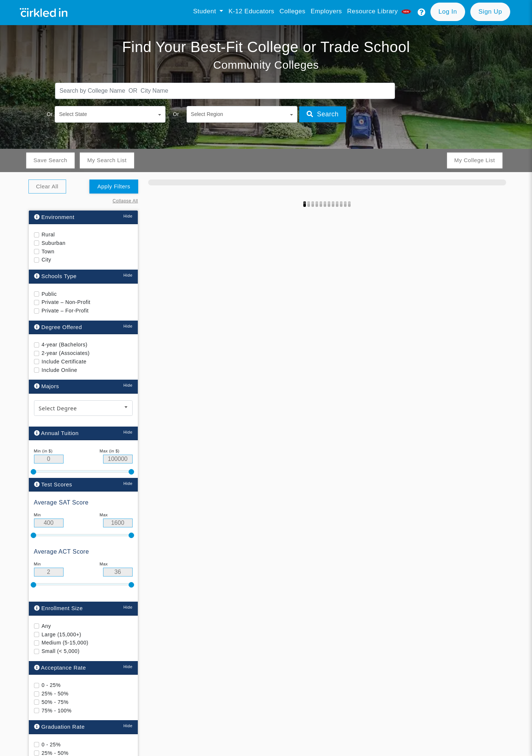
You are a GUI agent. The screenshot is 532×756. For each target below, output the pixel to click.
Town (48, 252)
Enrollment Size (59, 608)
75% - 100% (57, 710)
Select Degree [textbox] (58, 408)
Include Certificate (64, 362)
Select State (73, 114)
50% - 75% (55, 702)
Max (104, 515)
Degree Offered (58, 327)
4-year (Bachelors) (65, 345)
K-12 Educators (251, 11)
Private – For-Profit (65, 311)
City (47, 260)
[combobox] (83, 408)
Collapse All (125, 201)
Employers (326, 11)
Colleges (293, 11)
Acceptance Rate (60, 668)
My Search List (107, 160)
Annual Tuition (56, 433)
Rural (48, 235)
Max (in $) (110, 451)
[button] (422, 13)
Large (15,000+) (62, 634)
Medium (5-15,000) (65, 643)
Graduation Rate (59, 727)
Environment (54, 217)
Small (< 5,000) (61, 651)
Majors (47, 386)
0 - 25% (51, 685)
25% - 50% (55, 694)
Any (47, 626)
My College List (474, 160)
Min (37, 515)
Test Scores (53, 484)
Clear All (47, 186)
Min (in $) (43, 451)
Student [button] (206, 11)
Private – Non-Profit (66, 302)
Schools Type (55, 276)
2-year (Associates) (66, 353)
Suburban (54, 243)
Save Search (50, 160)
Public (49, 294)
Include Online (60, 370)
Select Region (207, 114)
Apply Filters (114, 186)
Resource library (380, 11)
